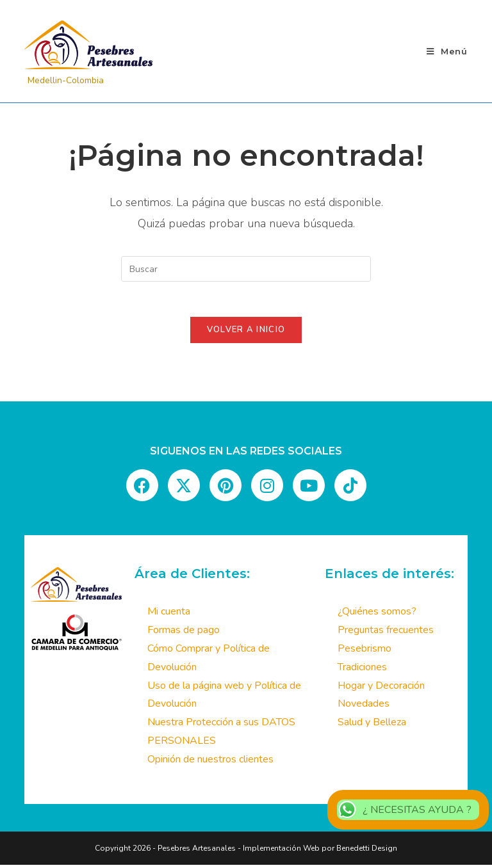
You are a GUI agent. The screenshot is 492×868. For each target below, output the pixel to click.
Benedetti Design (366, 851)
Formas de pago (184, 634)
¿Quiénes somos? (377, 615)
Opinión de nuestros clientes (210, 763)
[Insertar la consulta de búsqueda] (246, 269)
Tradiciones (362, 671)
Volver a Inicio (246, 334)
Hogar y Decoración (381, 689)
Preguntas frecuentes (386, 634)
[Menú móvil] (447, 51)
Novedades (364, 707)
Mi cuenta (169, 615)
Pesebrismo (365, 652)
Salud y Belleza (372, 726)
